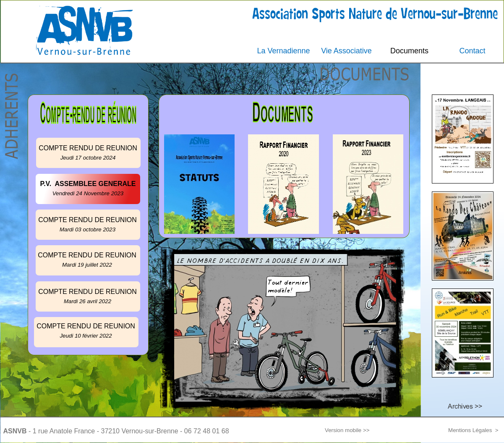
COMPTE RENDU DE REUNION (86, 326)
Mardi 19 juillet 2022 (87, 265)
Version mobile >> (347, 430)
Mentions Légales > (473, 430)
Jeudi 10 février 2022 (86, 336)
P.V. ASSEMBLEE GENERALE (88, 184)
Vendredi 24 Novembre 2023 (88, 193)
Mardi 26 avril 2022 (87, 301)
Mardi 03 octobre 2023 (87, 229)
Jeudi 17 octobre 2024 (88, 158)
